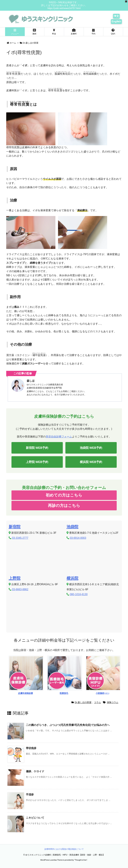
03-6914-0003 (78, 538)
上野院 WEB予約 (37, 462)
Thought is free (81, 860)
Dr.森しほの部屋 (31, 43)
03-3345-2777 (20, 538)
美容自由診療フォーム (59, 437)
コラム (98, 702)
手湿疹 (30, 795)
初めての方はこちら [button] (64, 495)
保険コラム (113, 702)
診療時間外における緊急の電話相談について (64, 849)
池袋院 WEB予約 (91, 448)
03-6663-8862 (20, 589)
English (116, 21)
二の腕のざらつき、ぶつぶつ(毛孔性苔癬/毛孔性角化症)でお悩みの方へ (68, 725)
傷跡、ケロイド (35, 771)
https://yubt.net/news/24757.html (64, 8)
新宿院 (15, 527)
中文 (116, 16)
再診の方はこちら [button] (64, 505)
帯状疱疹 (31, 748)
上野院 (15, 578)
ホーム (13, 43)
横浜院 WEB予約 (91, 462)
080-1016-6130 (79, 594)
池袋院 (72, 527)
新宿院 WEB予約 (37, 448)
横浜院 (72, 578)
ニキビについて (35, 818)
